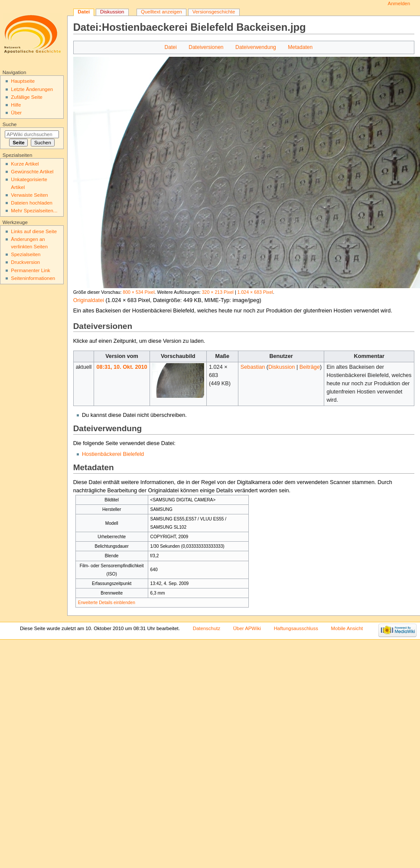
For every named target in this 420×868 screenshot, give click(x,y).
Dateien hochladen (32, 203)
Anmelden (399, 3)
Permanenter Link (30, 270)
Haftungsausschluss (296, 628)
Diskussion (282, 367)
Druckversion (25, 262)
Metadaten (300, 47)
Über (16, 113)
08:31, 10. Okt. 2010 (122, 367)
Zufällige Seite (27, 97)
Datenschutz (207, 628)
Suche (10, 124)
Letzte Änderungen (32, 89)
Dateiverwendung (256, 47)
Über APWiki (247, 628)
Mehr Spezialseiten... (34, 211)
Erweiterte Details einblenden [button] (107, 603)
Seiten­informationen (33, 278)
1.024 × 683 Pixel (255, 292)
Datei (171, 47)
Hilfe (16, 105)
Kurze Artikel (25, 164)
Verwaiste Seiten (29, 195)
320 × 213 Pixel (218, 292)
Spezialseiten (26, 254)
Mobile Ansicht (347, 628)
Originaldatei (89, 300)
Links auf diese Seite (34, 231)
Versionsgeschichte (214, 12)
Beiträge (310, 367)
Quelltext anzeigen (161, 12)
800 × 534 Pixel (138, 292)
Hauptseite (23, 81)
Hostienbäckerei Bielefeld (113, 454)
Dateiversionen (206, 47)
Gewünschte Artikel (32, 172)
